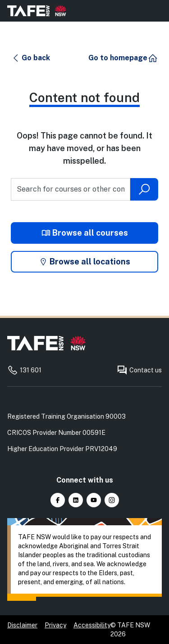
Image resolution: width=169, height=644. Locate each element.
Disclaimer (22, 625)
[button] (31, 58)
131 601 (24, 370)
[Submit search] (144, 189)
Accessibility (92, 625)
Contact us (139, 370)
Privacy (55, 625)
